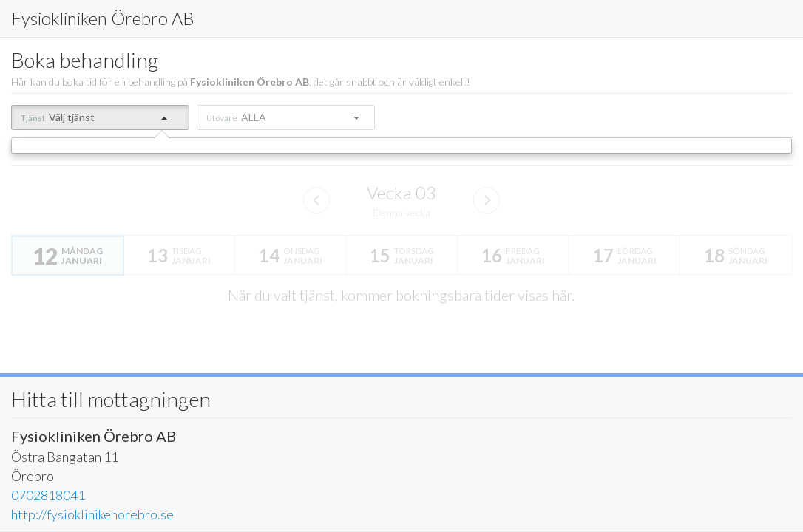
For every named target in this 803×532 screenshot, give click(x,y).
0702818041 (48, 495)
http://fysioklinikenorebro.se (92, 514)
